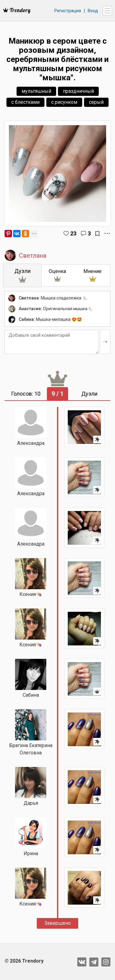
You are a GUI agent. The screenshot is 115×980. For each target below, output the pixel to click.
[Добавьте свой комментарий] (52, 342)
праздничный (78, 91)
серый (96, 102)
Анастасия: (30, 309)
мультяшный (36, 91)
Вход (93, 11)
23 (73, 233)
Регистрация (68, 11)
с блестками (25, 102)
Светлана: (29, 298)
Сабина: (27, 319)
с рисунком (64, 102)
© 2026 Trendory (24, 961)
